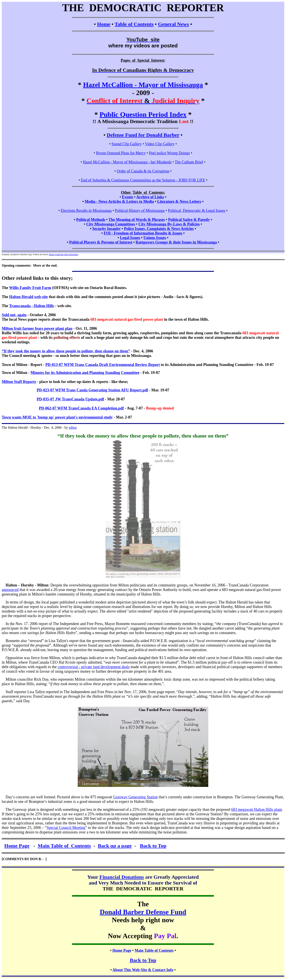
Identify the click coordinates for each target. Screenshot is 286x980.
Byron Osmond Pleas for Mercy (121, 153)
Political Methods (91, 220)
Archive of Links (150, 197)
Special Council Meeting (66, 828)
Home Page (17, 846)
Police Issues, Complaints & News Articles (159, 229)
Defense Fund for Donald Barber (143, 135)
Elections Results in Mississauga (86, 211)
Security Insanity (107, 229)
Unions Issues (155, 238)
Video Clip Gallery (160, 144)
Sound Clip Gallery (127, 144)
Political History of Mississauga (140, 211)
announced (10, 590)
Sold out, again (14, 315)
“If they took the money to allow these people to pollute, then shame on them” (66, 351)
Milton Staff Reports (19, 382)
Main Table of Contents (64, 846)
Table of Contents (134, 24)
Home (104, 24)
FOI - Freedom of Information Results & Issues (143, 233)
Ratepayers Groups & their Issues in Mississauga (176, 242)
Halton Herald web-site (29, 297)
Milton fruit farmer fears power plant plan (37, 328)
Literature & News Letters (179, 202)
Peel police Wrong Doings (169, 153)
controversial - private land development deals (94, 667)
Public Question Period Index (143, 114)
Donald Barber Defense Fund (143, 912)
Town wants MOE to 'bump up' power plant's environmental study (57, 417)
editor (73, 427)
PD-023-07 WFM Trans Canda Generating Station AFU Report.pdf (92, 390)
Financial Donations (122, 877)
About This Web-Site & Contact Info (143, 970)
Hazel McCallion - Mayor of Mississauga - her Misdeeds (127, 162)
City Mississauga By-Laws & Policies (169, 224)
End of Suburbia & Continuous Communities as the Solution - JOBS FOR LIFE (143, 180)
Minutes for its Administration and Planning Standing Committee (85, 373)
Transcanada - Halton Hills (32, 306)
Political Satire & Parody (189, 220)
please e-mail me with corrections (63, 254)
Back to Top (153, 846)
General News (173, 24)
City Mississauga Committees (111, 224)
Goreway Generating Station (136, 797)
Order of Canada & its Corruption (143, 171)
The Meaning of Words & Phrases (137, 220)
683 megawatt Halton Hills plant (257, 810)
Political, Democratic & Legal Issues (197, 211)
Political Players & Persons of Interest (101, 242)
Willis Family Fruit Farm (30, 288)
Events (128, 197)
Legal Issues (130, 238)
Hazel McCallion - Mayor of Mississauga (143, 85)
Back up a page (115, 846)
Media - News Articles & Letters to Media (119, 202)
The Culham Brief (189, 162)
